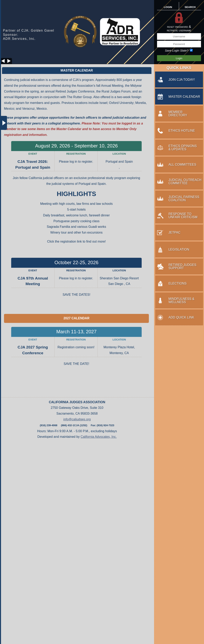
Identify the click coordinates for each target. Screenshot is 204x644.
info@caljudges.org (77, 419)
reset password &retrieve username (179, 28)
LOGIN (168, 7)
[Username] (179, 36)
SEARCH (190, 7)
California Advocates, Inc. (99, 437)
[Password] (179, 44)
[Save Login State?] (191, 50)
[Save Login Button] (179, 58)
